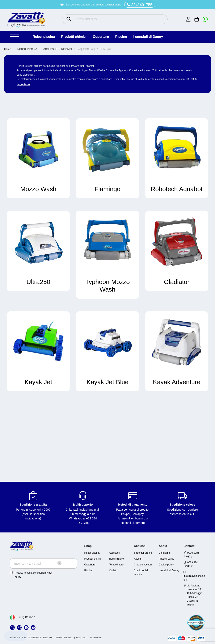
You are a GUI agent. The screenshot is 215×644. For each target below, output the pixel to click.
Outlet (113, 570)
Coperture (90, 565)
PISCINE (121, 37)
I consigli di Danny (148, 37)
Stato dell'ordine (143, 553)
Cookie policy (166, 565)
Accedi (138, 559)
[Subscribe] (59, 563)
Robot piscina (92, 553)
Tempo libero (116, 565)
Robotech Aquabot (177, 189)
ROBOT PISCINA (44, 37)
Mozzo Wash (38, 189)
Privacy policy (166, 559)
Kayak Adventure (177, 382)
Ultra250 (38, 282)
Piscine (88, 570)
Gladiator (177, 282)
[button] (23, 617)
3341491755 (140, 5)
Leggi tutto (23, 84)
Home (8, 49)
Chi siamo (164, 553)
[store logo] (26, 20)
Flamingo (107, 189)
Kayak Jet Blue (107, 382)
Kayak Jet (38, 382)
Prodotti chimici (93, 559)
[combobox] (115, 19)
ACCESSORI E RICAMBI (58, 49)
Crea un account (143, 565)
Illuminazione (117, 559)
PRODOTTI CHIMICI (74, 37)
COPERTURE (101, 37)
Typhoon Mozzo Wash (107, 286)
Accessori (115, 553)
